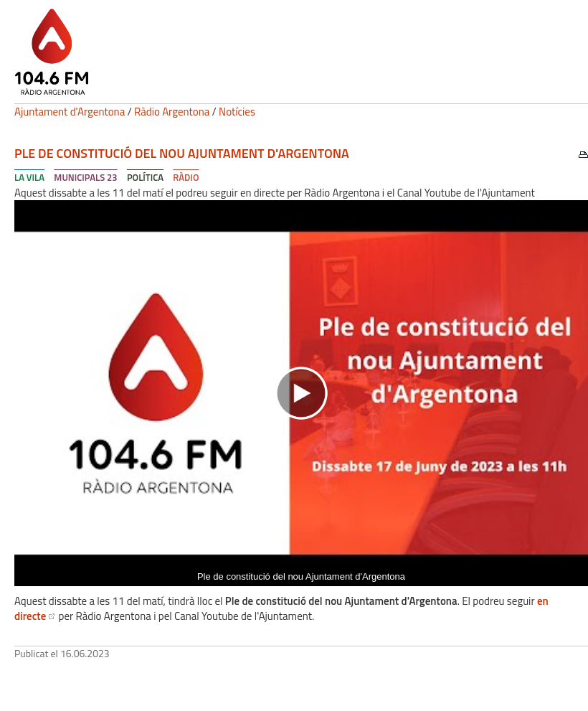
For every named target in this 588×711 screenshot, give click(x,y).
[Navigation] (301, 393)
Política (145, 177)
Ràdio (186, 177)
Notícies (237, 112)
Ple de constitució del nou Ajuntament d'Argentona (182, 153)
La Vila (29, 177)
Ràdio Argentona (172, 112)
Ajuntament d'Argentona (70, 112)
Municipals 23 (85, 177)
